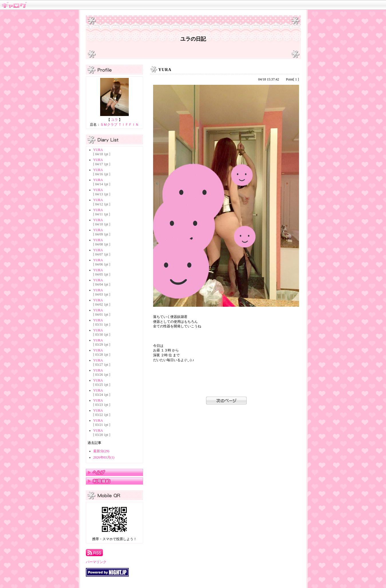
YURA (98, 150)
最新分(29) (101, 451)
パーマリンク (96, 562)
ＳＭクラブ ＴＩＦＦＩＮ (119, 125)
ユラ (114, 120)
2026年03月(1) (104, 457)
